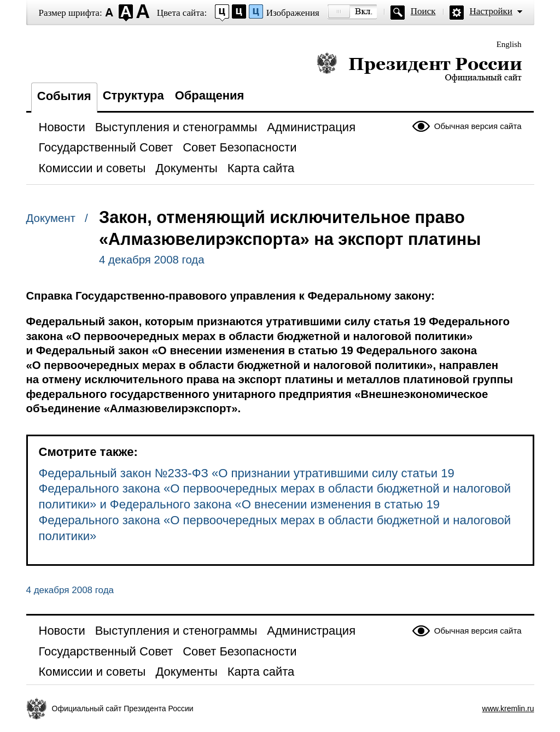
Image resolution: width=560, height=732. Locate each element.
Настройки (491, 11)
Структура (133, 95)
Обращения (210, 95)
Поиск (423, 11)
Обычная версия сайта (478, 126)
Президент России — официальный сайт (419, 67)
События (64, 96)
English (509, 44)
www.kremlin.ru (508, 708)
